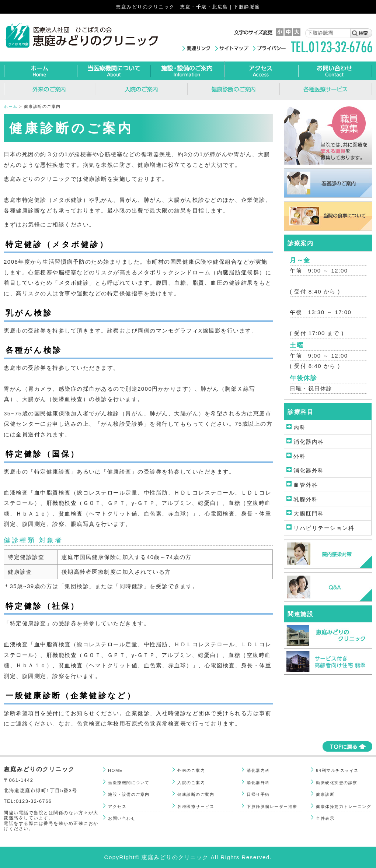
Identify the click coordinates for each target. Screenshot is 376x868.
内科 (300, 427)
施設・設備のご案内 (129, 794)
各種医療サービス (196, 806)
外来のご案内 (191, 770)
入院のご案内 (191, 783)
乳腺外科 (306, 499)
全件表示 (325, 818)
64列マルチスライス (337, 770)
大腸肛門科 (309, 514)
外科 (300, 456)
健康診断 (325, 794)
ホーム (11, 106)
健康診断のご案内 (196, 794)
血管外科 (306, 485)
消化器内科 (309, 442)
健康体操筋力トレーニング (344, 806)
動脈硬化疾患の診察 (337, 783)
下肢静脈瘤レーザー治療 (272, 806)
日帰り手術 (258, 794)
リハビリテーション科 (324, 528)
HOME (115, 770)
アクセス (117, 806)
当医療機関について (129, 783)
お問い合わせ (122, 818)
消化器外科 (309, 470)
